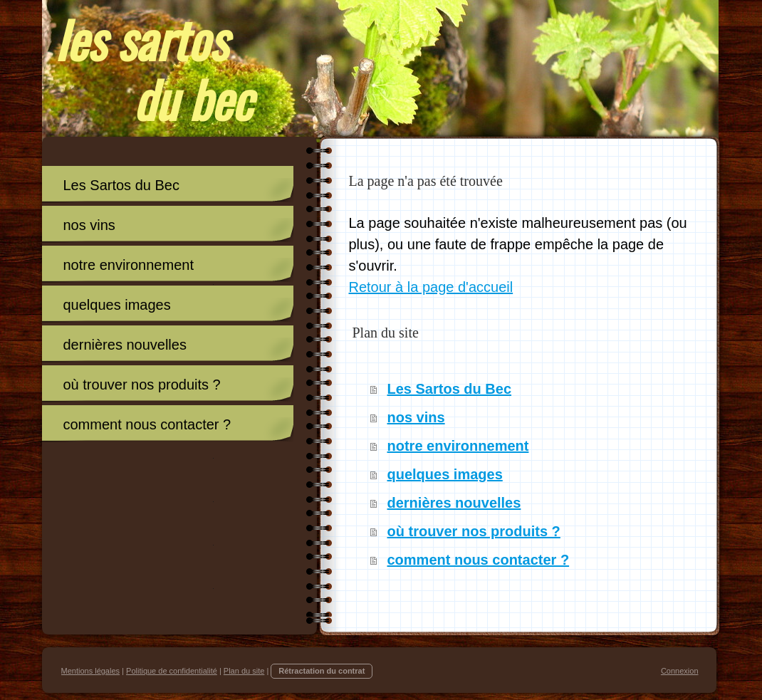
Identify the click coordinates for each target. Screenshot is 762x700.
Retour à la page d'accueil (431, 287)
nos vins (416, 417)
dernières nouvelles (454, 503)
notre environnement (458, 446)
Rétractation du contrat (322, 671)
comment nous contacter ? (479, 560)
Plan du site (244, 671)
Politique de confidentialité (172, 671)
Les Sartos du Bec (450, 389)
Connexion (680, 671)
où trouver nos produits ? (474, 531)
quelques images (445, 474)
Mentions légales (91, 671)
